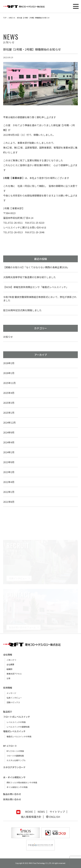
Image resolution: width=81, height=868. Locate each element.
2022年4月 (9, 482)
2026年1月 (9, 373)
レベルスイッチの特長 (16, 722)
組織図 (9, 669)
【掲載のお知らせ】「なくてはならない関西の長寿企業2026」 (36, 267)
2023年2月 (9, 472)
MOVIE (29, 812)
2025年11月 (9, 383)
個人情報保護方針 (31, 817)
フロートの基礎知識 (15, 756)
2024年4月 (9, 442)
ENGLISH (55, 817)
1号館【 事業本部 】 (14, 208)
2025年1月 (9, 413)
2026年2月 (9, 363)
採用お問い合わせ (12, 799)
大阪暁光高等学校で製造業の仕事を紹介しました (29, 277)
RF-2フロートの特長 (15, 751)
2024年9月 (9, 432)
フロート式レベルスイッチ (17, 717)
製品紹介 (8, 712)
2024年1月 (9, 452)
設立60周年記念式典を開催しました (22, 310)
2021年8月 (9, 502)
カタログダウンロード (14, 767)
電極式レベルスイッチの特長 (19, 736)
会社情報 (8, 655)
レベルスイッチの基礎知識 (18, 727)
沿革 (8, 678)
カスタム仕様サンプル (16, 760)
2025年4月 (9, 393)
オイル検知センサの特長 (17, 787)
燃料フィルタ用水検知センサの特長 (22, 782)
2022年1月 (9, 492)
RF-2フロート (10, 746)
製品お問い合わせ (12, 794)
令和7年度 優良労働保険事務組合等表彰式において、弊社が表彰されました (40, 299)
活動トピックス (13, 702)
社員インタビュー (14, 698)
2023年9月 (9, 462)
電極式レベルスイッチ (14, 731)
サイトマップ (57, 812)
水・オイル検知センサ (14, 777)
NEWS (41, 812)
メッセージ (11, 693)
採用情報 (8, 688)
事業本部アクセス (14, 674)
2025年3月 (9, 403)
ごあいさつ (11, 660)
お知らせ (8, 337)
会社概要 (10, 664)
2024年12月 (9, 422)
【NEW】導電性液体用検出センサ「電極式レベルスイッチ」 (36, 287)
